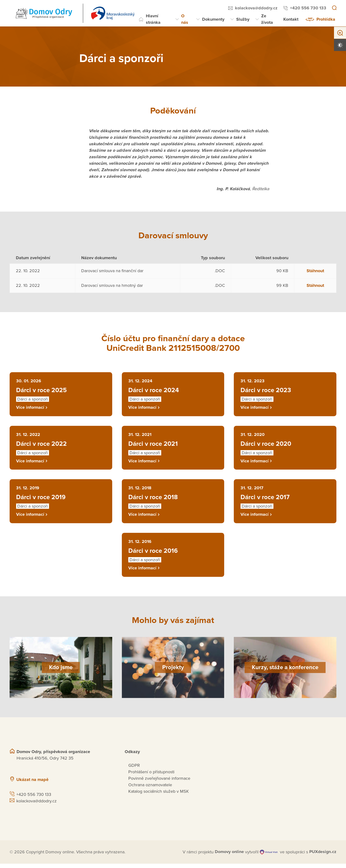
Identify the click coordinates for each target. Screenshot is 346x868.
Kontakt (291, 19)
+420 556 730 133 (308, 8)
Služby (243, 19)
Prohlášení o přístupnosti (151, 776)
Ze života (267, 19)
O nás (185, 19)
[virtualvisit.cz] (268, 856)
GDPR (134, 770)
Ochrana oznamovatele (150, 789)
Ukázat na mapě (32, 784)
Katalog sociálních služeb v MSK (159, 796)
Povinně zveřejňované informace (159, 783)
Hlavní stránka (153, 19)
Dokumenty (213, 19)
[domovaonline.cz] (229, 856)
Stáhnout (315, 271)
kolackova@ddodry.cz (256, 8)
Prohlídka (326, 19)
